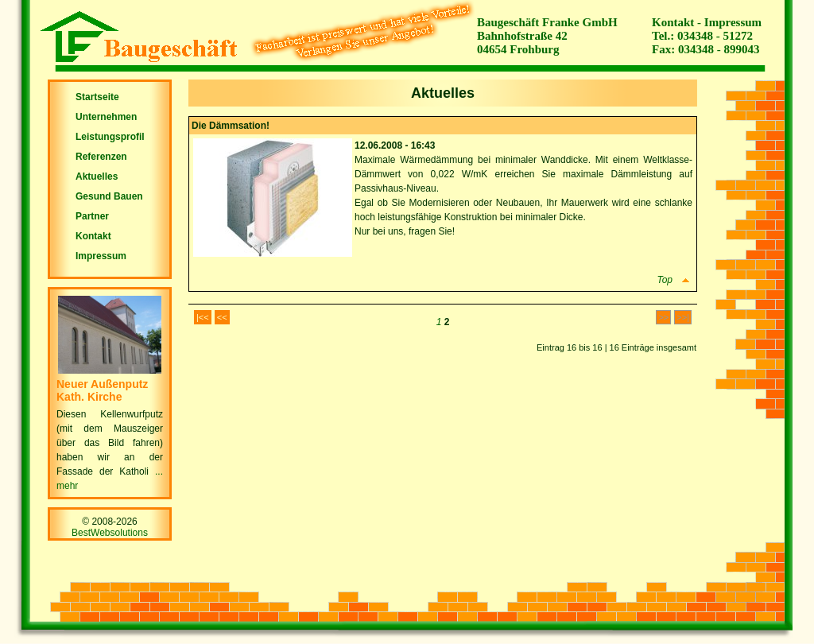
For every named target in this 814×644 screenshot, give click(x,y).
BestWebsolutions (110, 533)
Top (674, 280)
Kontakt (673, 22)
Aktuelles (97, 177)
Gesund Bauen (109, 196)
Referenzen (101, 157)
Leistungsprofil (110, 137)
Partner (92, 216)
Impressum (733, 22)
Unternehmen (106, 117)
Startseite (97, 97)
